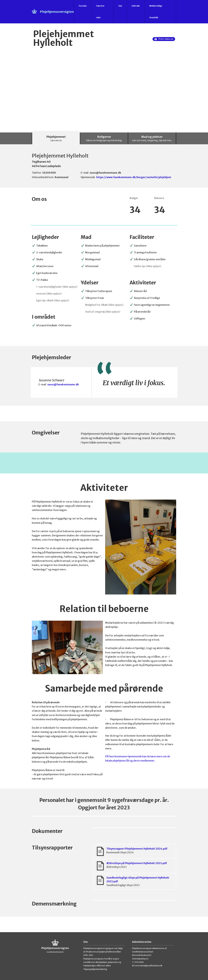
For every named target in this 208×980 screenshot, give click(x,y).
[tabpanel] (104, 538)
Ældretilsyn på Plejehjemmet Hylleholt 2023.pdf (135, 866)
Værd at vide (100, 12)
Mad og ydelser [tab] (152, 139)
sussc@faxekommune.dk (63, 384)
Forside (83, 6)
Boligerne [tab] (104, 139)
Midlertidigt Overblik (156, 12)
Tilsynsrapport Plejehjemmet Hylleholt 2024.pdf (135, 851)
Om (120, 6)
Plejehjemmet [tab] (56, 139)
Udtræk (136, 6)
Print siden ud (164, 39)
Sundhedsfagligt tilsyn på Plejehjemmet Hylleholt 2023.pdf (135, 881)
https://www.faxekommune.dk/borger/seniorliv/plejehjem (134, 177)
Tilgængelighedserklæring (95, 969)
